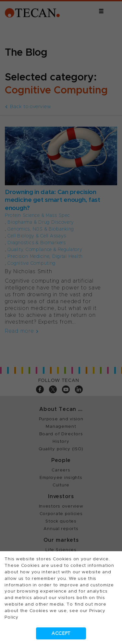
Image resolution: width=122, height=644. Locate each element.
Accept (61, 633)
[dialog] (61, 322)
